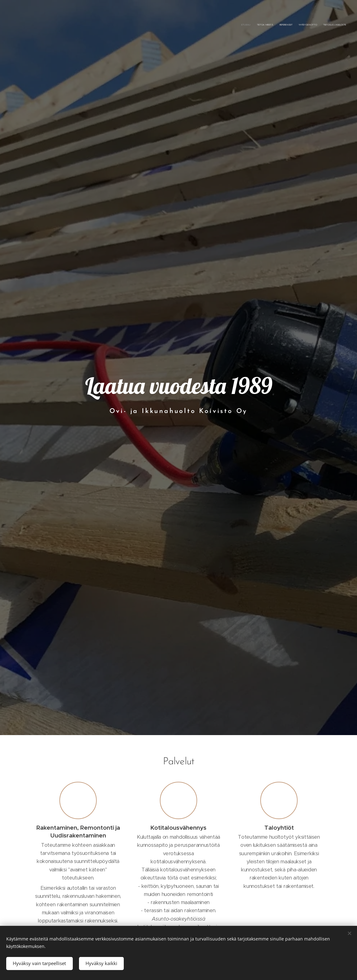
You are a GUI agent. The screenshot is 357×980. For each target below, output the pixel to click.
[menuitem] (322, 25)
